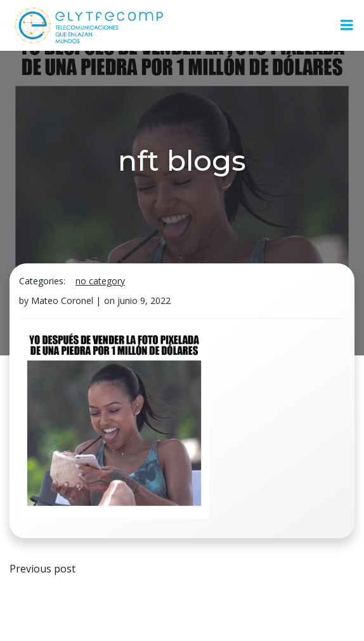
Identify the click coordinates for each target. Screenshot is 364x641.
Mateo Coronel (62, 301)
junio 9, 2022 (144, 301)
